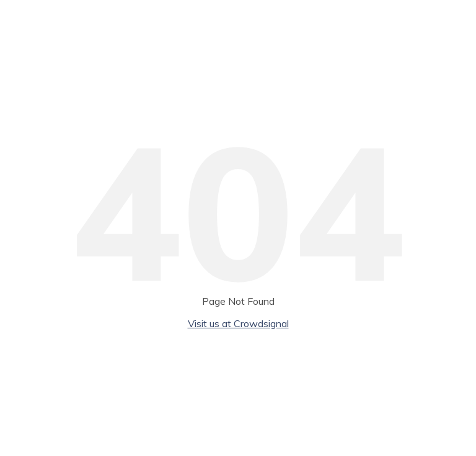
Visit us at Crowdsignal (238, 323)
